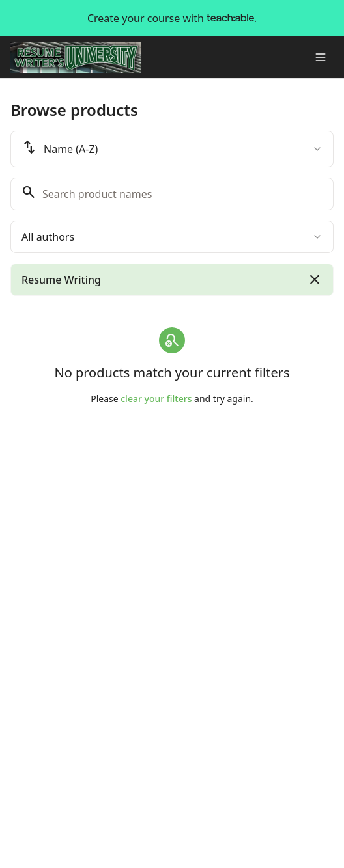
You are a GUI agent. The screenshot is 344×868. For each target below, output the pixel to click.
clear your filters (156, 399)
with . (172, 18)
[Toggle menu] (321, 57)
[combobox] (172, 149)
